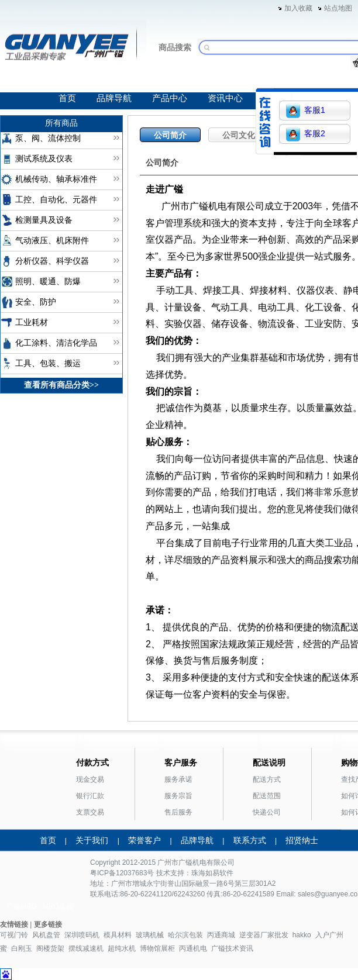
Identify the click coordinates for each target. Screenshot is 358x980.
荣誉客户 (144, 840)
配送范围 (267, 796)
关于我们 (92, 840)
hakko (302, 935)
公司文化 (239, 135)
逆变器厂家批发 (264, 935)
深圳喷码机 (82, 935)
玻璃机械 (150, 935)
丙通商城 (221, 935)
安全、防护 (36, 302)
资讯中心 (225, 98)
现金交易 (90, 779)
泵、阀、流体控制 (48, 138)
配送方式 (267, 779)
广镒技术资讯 (232, 948)
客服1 (306, 111)
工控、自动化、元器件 (56, 200)
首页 (67, 98)
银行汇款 (90, 796)
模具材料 (118, 935)
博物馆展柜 (157, 948)
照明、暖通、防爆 (48, 282)
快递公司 (267, 812)
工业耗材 (32, 322)
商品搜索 (175, 47)
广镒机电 (192, 862)
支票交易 (90, 812)
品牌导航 (114, 98)
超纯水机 (122, 948)
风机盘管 (46, 935)
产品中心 (170, 98)
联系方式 (250, 840)
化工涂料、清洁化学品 (56, 343)
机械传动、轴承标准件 (56, 179)
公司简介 (170, 135)
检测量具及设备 (44, 220)
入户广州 (329, 935)
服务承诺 (178, 779)
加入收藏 (298, 8)
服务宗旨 (178, 796)
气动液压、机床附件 (52, 241)
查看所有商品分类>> (61, 385)
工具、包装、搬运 (48, 363)
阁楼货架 (50, 948)
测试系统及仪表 (44, 159)
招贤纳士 (302, 840)
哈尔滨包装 (185, 935)
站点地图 (338, 8)
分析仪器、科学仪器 (52, 261)
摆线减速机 (86, 948)
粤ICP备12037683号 (122, 873)
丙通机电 (193, 948)
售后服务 (178, 812)
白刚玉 (22, 948)
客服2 (306, 134)
